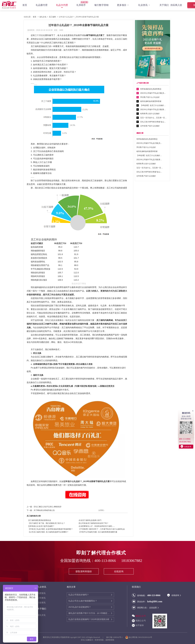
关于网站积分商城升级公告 (44, 510)
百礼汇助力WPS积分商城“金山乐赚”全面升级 (153, 122)
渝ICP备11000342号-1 (114, 637)
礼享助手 (81, 5)
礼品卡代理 (62, 5)
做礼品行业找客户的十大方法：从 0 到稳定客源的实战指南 (90, 613)
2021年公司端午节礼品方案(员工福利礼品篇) (153, 93)
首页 (25, 5)
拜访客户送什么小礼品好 (150, 97)
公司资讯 (41, 598)
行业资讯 (41, 603)
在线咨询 (119, 571)
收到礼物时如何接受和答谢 (151, 101)
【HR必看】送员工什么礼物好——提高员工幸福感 (153, 105)
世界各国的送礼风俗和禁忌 (151, 89)
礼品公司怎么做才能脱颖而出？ (83, 601)
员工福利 (52, 17)
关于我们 (164, 5)
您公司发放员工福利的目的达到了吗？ (94, 523)
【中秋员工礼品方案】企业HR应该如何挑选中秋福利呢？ (50, 529)
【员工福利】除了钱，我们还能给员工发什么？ (47, 523)
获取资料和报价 (84, 571)
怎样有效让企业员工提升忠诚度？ (41, 526)
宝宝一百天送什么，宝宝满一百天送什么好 (153, 118)
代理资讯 (41, 593)
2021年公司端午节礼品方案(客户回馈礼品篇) (153, 110)
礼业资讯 (144, 5)
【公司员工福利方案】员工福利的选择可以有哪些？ (48, 532)
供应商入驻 (176, 5)
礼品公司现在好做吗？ (79, 595)
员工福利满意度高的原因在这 (40, 520)
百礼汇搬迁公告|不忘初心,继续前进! (48, 507)
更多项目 (123, 5)
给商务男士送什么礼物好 (150, 114)
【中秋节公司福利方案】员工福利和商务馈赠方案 (98, 532)
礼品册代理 (42, 5)
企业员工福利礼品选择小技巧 (90, 520)
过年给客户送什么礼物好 (150, 126)
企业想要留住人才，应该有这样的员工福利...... (97, 526)
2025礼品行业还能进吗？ (80, 607)
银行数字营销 (101, 5)
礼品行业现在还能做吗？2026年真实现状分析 (89, 619)
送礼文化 (43, 17)
